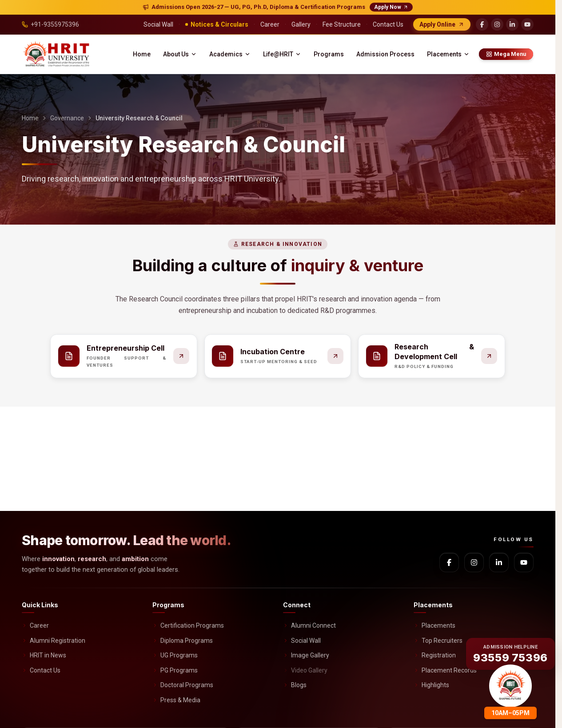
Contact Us (41, 670)
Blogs (295, 685)
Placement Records (445, 670)
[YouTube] (527, 24)
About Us (180, 54)
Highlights (431, 685)
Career (35, 625)
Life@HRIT (282, 54)
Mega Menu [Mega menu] (506, 54)
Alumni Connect (309, 625)
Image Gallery (306, 655)
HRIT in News (44, 655)
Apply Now (391, 7)
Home (142, 54)
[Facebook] (482, 24)
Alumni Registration (54, 641)
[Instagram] (497, 24)
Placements (448, 54)
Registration (435, 655)
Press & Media (176, 700)
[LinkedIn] (512, 24)
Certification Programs (188, 625)
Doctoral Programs (183, 685)
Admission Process (385, 54)
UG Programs (175, 655)
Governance (67, 118)
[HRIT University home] (57, 54)
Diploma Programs (183, 641)
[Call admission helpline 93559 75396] (510, 653)
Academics (230, 54)
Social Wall (302, 641)
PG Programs (175, 670)
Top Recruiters (438, 641)
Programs (329, 54)
